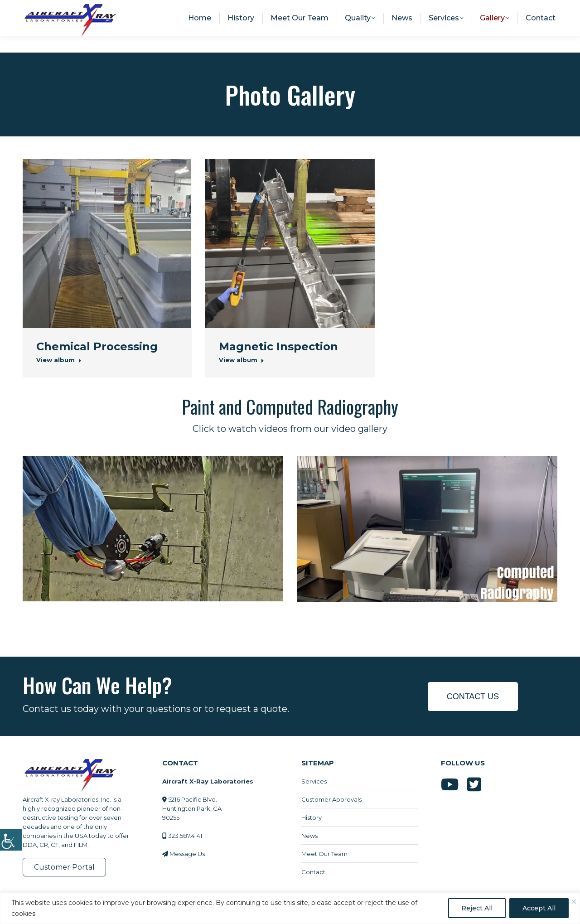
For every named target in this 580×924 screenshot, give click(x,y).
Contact (313, 872)
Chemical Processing (97, 346)
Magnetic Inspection (278, 346)
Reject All (477, 908)
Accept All (539, 908)
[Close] (574, 902)
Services (314, 781)
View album (59, 360)
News (309, 836)
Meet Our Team (324, 854)
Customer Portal (64, 867)
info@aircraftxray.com (459, 8)
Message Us (187, 854)
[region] (290, 908)
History (312, 818)
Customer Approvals (331, 799)
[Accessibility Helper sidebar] (11, 839)
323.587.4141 (532, 8)
